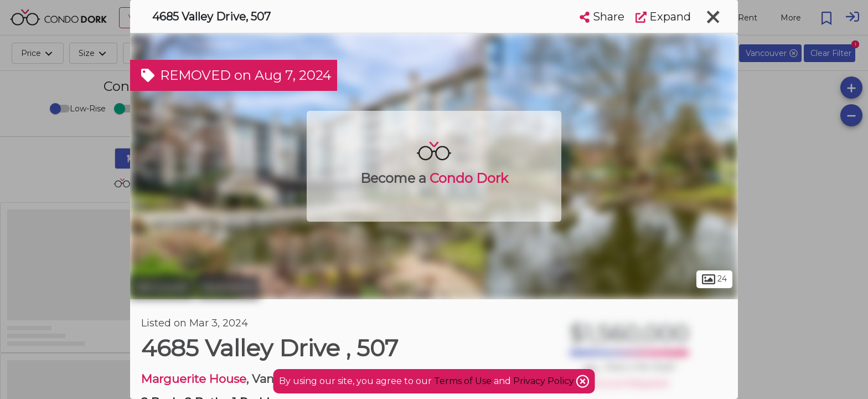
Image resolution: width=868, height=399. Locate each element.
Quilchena (228, 287)
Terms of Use (463, 381)
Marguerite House (194, 379)
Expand (663, 17)
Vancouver (162, 287)
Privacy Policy (545, 381)
